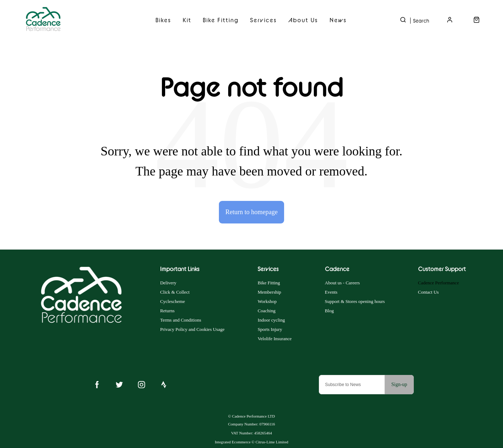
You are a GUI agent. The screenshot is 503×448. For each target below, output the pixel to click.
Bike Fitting (221, 20)
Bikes (163, 20)
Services (264, 20)
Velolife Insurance (275, 339)
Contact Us (428, 292)
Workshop (267, 301)
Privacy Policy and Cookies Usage (192, 329)
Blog (329, 311)
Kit (187, 20)
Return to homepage (251, 212)
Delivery (168, 283)
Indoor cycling (271, 320)
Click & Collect (175, 292)
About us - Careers (342, 283)
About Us (303, 20)
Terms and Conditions (181, 320)
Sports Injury (270, 329)
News (338, 20)
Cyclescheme (173, 301)
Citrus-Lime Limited (272, 442)
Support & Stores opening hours (355, 301)
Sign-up (399, 384)
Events (331, 292)
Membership (269, 292)
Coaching (267, 311)
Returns (167, 311)
